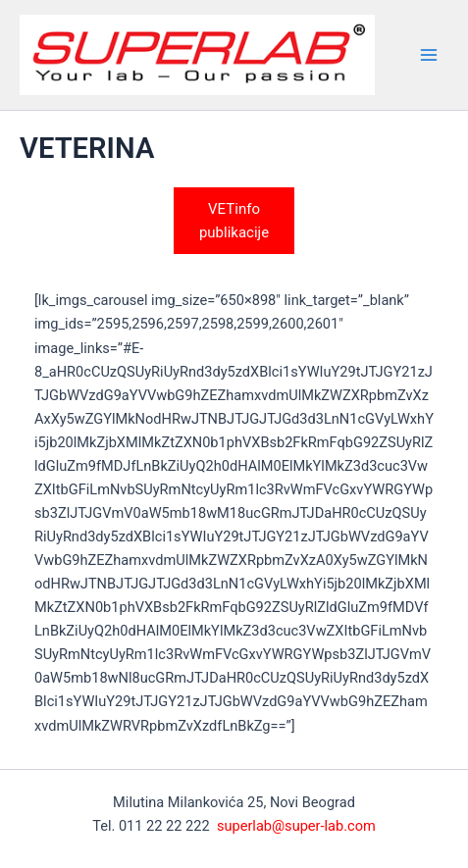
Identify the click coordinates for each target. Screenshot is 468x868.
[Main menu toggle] (429, 55)
